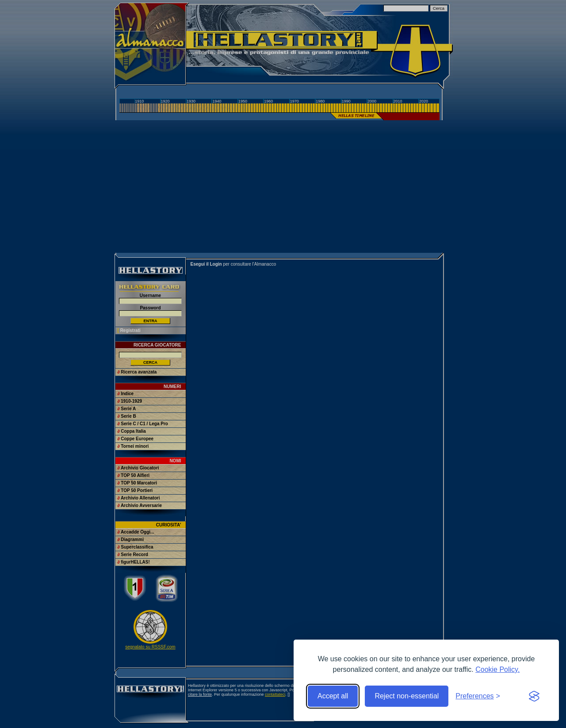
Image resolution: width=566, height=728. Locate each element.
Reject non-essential (407, 696)
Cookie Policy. (497, 669)
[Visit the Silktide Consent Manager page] (534, 696)
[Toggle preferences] (478, 696)
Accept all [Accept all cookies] (333, 696)
